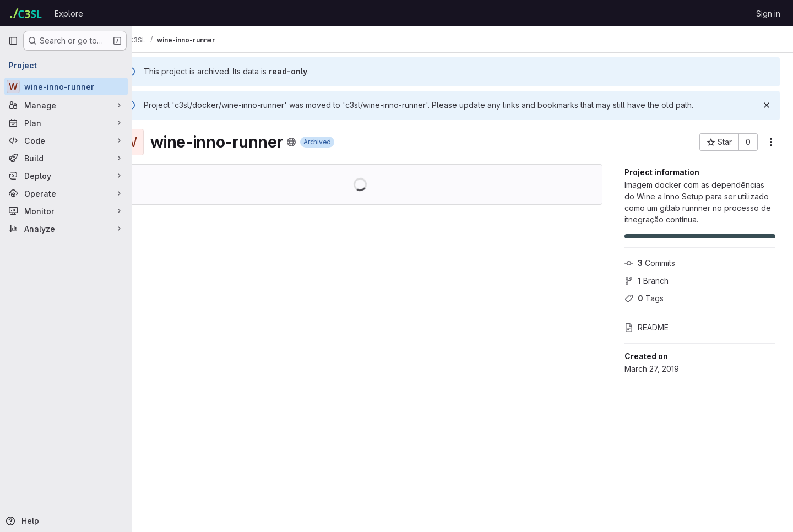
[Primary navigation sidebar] (13, 41)
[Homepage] (26, 13)
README (647, 327)
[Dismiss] (767, 105)
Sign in (768, 13)
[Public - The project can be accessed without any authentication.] (319, 142)
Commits (650, 263)
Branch (647, 281)
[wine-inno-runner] (66, 86)
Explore (69, 13)
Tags (644, 298)
